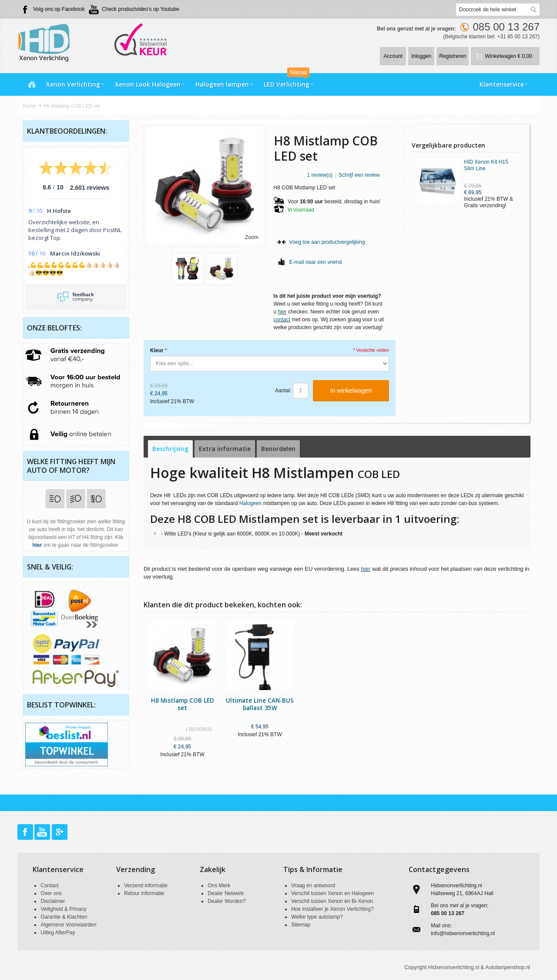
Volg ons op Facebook (59, 9)
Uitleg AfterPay (58, 933)
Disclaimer (53, 901)
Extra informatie (225, 449)
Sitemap (301, 925)
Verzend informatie (146, 886)
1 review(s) (320, 175)
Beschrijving (170, 449)
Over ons (51, 893)
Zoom (252, 237)
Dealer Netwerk (226, 893)
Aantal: (283, 391)
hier (282, 312)
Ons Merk (219, 886)
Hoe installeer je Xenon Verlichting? (332, 909)
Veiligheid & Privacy (63, 909)
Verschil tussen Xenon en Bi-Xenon (332, 901)
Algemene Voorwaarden (68, 925)
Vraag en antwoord (313, 886)
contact (282, 320)
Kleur (157, 350)
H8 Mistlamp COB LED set (183, 704)
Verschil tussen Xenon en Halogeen (332, 893)
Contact (49, 886)
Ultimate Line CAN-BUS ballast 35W (260, 704)
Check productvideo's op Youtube (141, 9)
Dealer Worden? (226, 901)
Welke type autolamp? (317, 917)
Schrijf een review (359, 175)
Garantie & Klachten (64, 917)
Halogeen (250, 503)
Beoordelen (278, 449)
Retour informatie (144, 893)
